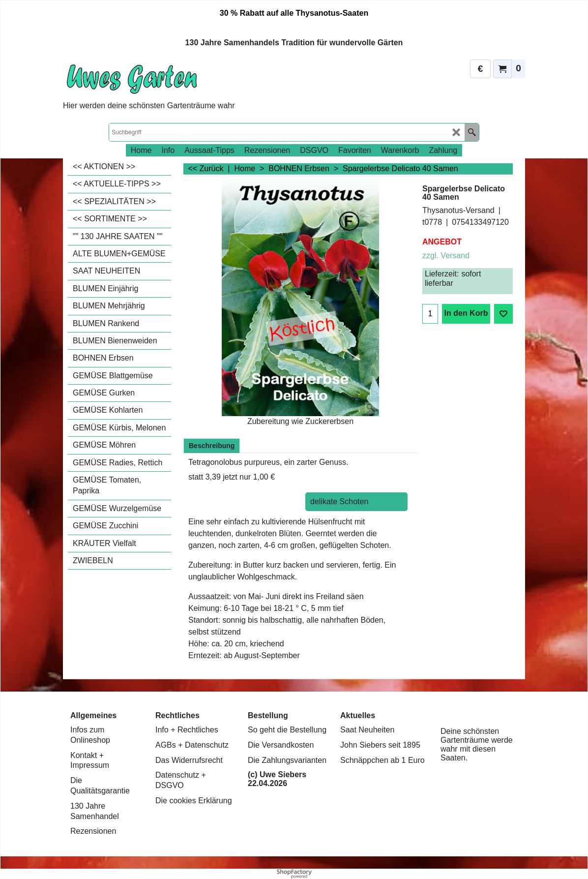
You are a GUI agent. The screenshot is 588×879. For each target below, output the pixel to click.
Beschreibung (212, 446)
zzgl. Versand (446, 256)
